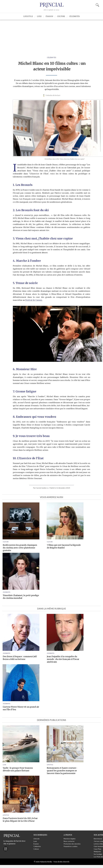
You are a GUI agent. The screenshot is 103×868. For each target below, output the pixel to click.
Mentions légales (70, 839)
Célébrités (74, 16)
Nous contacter (69, 841)
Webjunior (97, 851)
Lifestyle (28, 16)
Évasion (49, 16)
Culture (61, 16)
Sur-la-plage (98, 854)
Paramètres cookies (71, 846)
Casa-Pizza (97, 849)
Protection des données (72, 844)
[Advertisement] (51, 36)
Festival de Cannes (34, 300)
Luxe (39, 16)
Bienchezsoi (98, 839)
